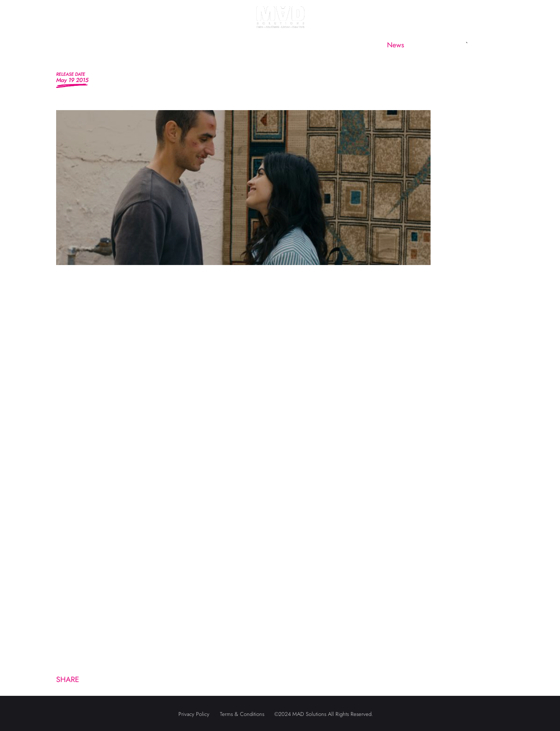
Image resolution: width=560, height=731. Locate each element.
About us (154, 45)
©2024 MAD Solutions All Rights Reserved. (324, 714)
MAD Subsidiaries (290, 45)
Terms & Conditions (242, 714)
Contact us (440, 45)
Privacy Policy (194, 714)
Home (112, 45)
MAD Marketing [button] (212, 45)
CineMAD (352, 45)
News (396, 45)
